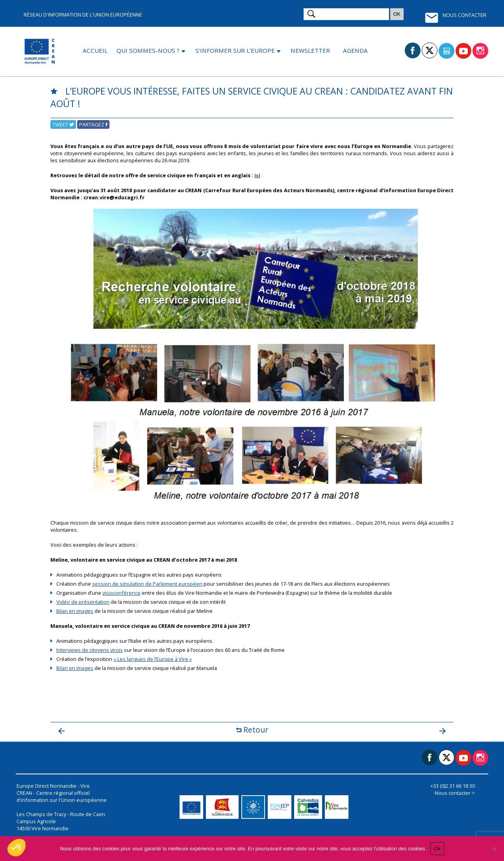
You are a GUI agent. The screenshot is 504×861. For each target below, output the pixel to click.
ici (257, 175)
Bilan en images (75, 611)
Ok (437, 849)
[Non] (494, 849)
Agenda (355, 50)
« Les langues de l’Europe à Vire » (153, 659)
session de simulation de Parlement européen (147, 584)
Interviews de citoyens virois (90, 650)
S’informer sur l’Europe (235, 50)
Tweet (63, 124)
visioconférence (121, 593)
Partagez (93, 124)
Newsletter (310, 50)
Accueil (95, 50)
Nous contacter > (455, 793)
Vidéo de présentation (83, 602)
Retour (252, 730)
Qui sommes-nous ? (148, 50)
